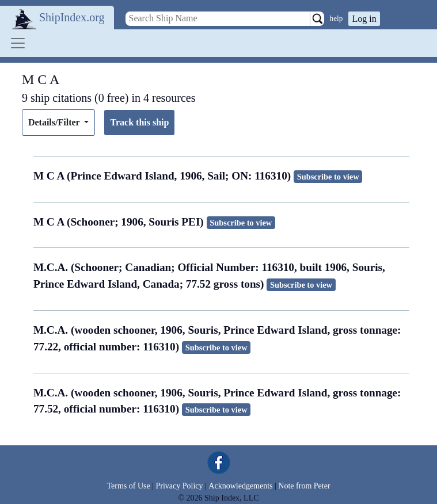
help (337, 18)
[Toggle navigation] (18, 43)
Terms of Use (128, 486)
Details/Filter (55, 122)
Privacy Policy (179, 486)
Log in (364, 19)
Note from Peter (304, 486)
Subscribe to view (328, 177)
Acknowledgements (240, 486)
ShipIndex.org (72, 17)
